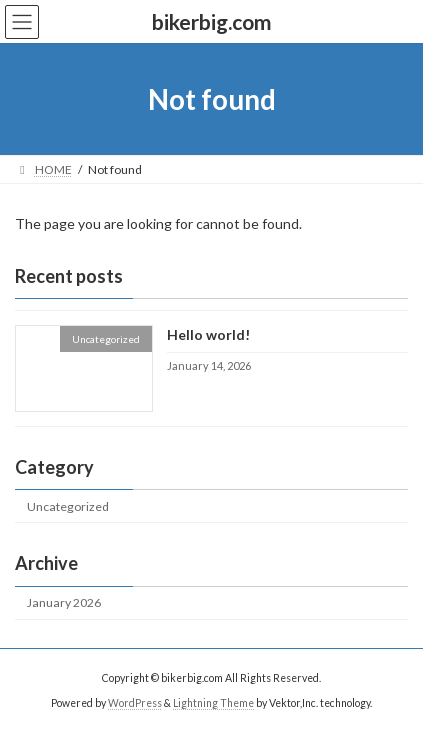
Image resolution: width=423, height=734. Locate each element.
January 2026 (64, 602)
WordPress (135, 703)
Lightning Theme (213, 703)
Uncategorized (68, 506)
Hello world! (208, 335)
